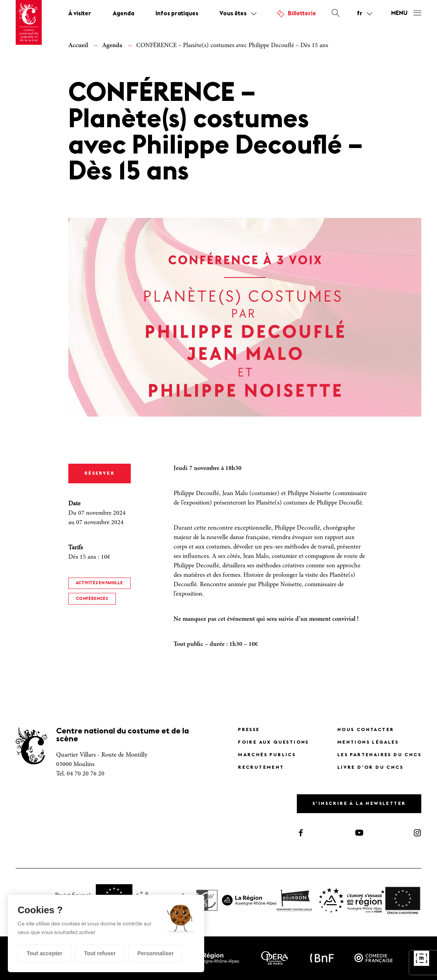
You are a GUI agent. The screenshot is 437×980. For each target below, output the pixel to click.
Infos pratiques (177, 14)
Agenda (123, 14)
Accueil (78, 46)
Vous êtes (233, 14)
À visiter (80, 14)
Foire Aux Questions (273, 742)
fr (360, 14)
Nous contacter (366, 730)
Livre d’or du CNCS (370, 768)
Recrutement (261, 768)
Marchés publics (267, 755)
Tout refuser (100, 953)
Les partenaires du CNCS (379, 755)
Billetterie (302, 14)
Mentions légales (368, 742)
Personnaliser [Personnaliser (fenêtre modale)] (156, 953)
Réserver (100, 474)
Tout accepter (45, 953)
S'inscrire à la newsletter (359, 804)
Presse (249, 730)
